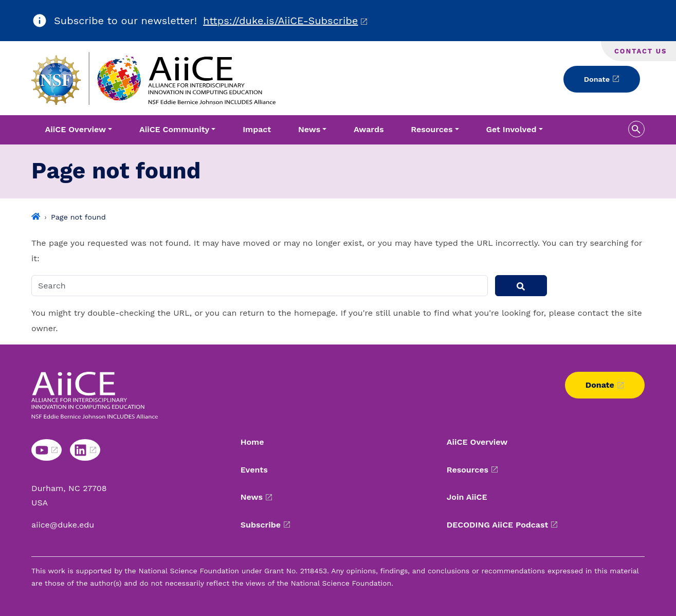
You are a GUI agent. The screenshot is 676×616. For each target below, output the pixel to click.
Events (254, 470)
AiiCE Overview (477, 442)
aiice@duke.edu (63, 525)
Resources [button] (432, 129)
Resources (468, 470)
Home (252, 442)
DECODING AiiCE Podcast (498, 525)
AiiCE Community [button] (174, 129)
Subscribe (261, 525)
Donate (597, 79)
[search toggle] (636, 129)
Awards (369, 129)
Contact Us (641, 51)
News (252, 497)
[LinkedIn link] (85, 450)
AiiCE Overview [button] (75, 129)
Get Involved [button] (511, 129)
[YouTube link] (47, 450)
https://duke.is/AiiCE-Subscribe (280, 21)
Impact (257, 129)
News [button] (309, 129)
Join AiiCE (467, 497)
